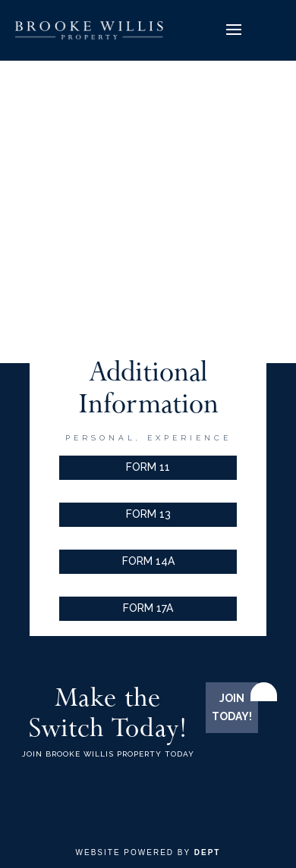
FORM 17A (148, 608)
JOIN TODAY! (232, 707)
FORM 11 (148, 467)
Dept (208, 852)
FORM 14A (148, 561)
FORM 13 (148, 514)
